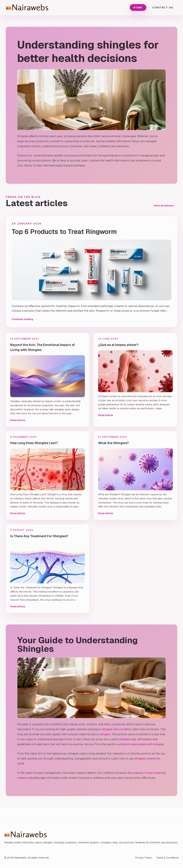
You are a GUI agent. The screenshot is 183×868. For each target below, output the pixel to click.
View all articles (165, 206)
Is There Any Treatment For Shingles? (39, 536)
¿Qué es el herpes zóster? (118, 345)
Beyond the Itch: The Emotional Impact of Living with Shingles (43, 347)
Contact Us (163, 7)
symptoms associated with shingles (140, 744)
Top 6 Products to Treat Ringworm (64, 232)
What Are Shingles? (113, 443)
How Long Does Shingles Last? (34, 443)
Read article (18, 420)
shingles (105, 734)
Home (138, 7)
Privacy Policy (144, 858)
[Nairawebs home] (36, 8)
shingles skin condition (117, 729)
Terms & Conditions (167, 858)
